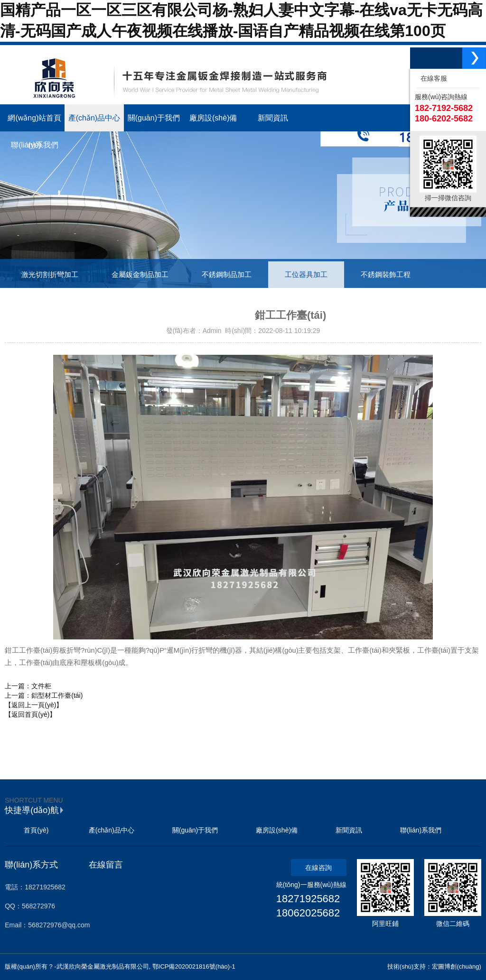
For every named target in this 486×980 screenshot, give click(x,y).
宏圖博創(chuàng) (456, 966)
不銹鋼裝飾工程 (386, 275)
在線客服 (432, 78)
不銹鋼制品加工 (227, 275)
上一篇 (28, 686)
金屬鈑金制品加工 (140, 275)
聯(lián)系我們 (421, 830)
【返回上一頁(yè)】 (34, 705)
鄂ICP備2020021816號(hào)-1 (194, 966)
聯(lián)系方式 (31, 865)
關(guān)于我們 (195, 830)
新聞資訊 (349, 830)
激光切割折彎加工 (50, 275)
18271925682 (308, 899)
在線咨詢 (318, 868)
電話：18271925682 (35, 887)
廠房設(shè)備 (277, 830)
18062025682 (308, 913)
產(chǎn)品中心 (112, 830)
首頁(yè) (36, 830)
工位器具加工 (306, 275)
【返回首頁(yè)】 (30, 714)
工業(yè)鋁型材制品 (52, 301)
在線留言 (106, 865)
